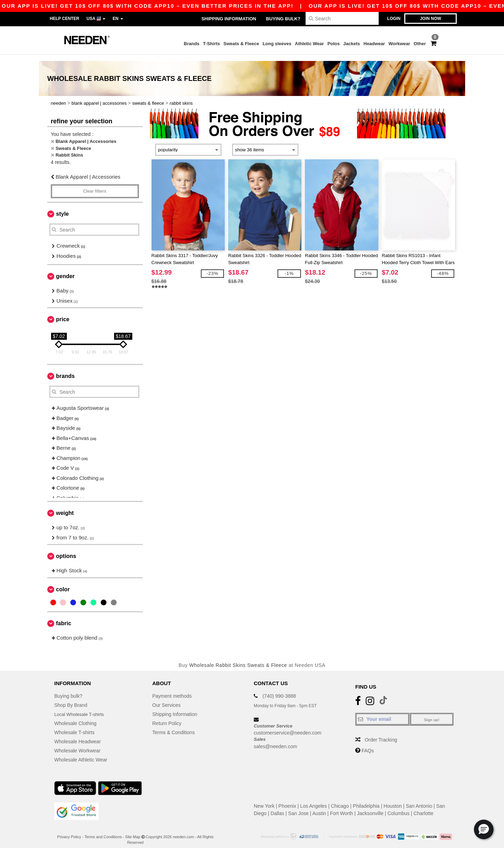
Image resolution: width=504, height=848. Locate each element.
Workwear (399, 44)
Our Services (166, 698)
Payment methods (172, 689)
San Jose (298, 807)
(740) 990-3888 (279, 689)
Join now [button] (431, 19)
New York (264, 799)
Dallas (277, 807)
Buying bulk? (283, 19)
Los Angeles (314, 799)
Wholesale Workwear (77, 744)
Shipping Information (229, 19)
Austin (319, 807)
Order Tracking (381, 733)
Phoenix (288, 799)
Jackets (352, 44)
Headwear (374, 44)
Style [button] (62, 208)
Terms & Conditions (173, 726)
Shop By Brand (71, 698)
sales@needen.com (275, 740)
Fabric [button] (64, 617)
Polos (333, 44)
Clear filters (95, 185)
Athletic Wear (310, 44)
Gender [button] (65, 270)
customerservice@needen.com (288, 726)
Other (420, 44)
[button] (484, 829)
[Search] (342, 18)
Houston (393, 799)
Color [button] (63, 583)
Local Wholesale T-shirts (81, 708)
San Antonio (419, 799)
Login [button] (394, 19)
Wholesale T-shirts (74, 726)
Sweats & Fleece (241, 44)
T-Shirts (211, 44)
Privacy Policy (69, 830)
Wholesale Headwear (78, 735)
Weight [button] (65, 507)
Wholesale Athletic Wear (81, 753)
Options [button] (66, 550)
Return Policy (167, 717)
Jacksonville (370, 807)
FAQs (368, 744)
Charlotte (423, 807)
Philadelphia (366, 799)
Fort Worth (342, 807)
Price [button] (63, 313)
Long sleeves (277, 44)
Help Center (64, 19)
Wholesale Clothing (75, 717)
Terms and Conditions (103, 830)
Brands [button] (65, 370)
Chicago (340, 799)
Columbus (398, 807)
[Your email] (382, 712)
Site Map (133, 830)
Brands (192, 44)
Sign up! (432, 713)
